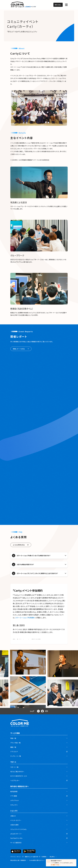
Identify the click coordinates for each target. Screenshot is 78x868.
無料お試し (58, 5)
